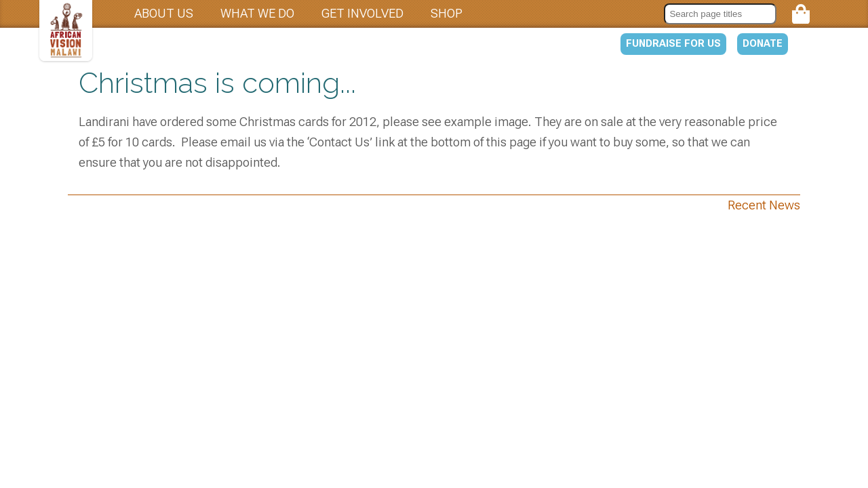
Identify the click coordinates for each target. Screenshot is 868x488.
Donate (763, 43)
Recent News (764, 205)
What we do (257, 13)
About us (164, 13)
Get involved (362, 13)
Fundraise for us (673, 43)
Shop (447, 13)
